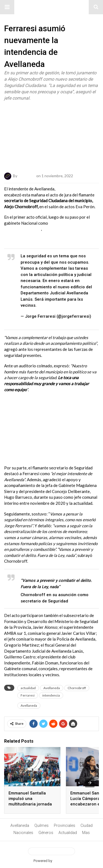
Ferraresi (28, 695)
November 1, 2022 (38, 322)
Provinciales (65, 825)
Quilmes (41, 825)
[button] (7, 7)
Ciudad (87, 825)
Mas (86, 833)
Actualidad (68, 833)
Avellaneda (52, 688)
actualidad (28, 688)
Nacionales (23, 833)
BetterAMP (61, 861)
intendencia (51, 695)
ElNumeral (27, 175)
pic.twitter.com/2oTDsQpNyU (66, 305)
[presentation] (90, 783)
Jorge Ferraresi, (70, 189)
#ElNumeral (51, 7)
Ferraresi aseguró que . (46, 235)
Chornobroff (77, 688)
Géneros (46, 833)
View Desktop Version (51, 851)
